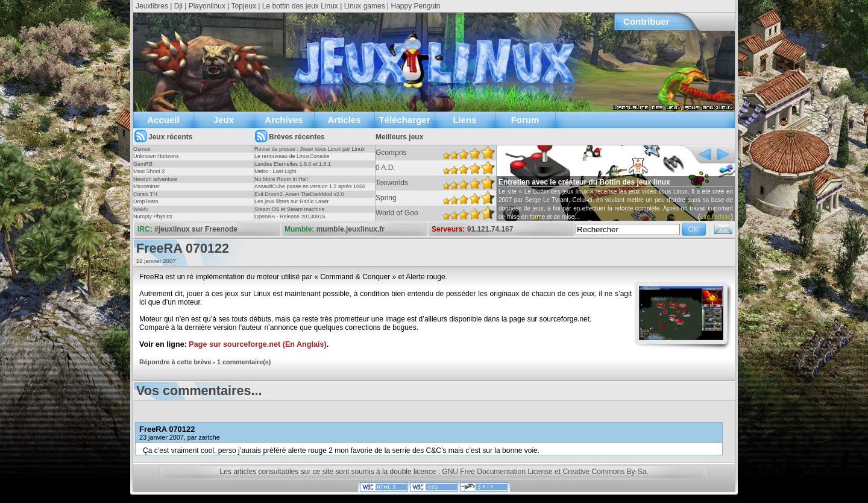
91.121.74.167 (490, 229)
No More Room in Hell (281, 179)
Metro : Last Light (275, 171)
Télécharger (404, 120)
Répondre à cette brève (175, 362)
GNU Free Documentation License (497, 472)
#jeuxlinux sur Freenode (196, 229)
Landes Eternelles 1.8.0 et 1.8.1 (293, 164)
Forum (525, 120)
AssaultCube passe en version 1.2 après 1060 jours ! (310, 190)
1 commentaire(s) (244, 362)
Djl (178, 6)
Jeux (224, 120)
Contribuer (646, 21)
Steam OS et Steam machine (290, 209)
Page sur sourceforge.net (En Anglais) (257, 344)
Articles (344, 120)
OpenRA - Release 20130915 (290, 217)
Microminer (147, 186)
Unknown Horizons (156, 156)
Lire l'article (715, 217)
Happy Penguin (415, 6)
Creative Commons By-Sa (604, 472)
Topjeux (244, 6)
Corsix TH (145, 194)
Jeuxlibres (152, 6)
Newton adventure (155, 179)
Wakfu (141, 209)
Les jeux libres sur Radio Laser (292, 201)
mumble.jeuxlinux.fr (351, 229)
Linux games (365, 6)
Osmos (142, 149)
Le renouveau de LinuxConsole (292, 156)
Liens (464, 120)
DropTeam (146, 201)
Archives (284, 120)
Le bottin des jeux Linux (300, 6)
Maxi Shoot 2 (149, 171)
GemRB (143, 164)
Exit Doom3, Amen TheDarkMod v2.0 (299, 194)
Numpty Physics (153, 217)
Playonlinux (207, 6)
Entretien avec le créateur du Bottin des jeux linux (584, 182)
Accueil (163, 120)
